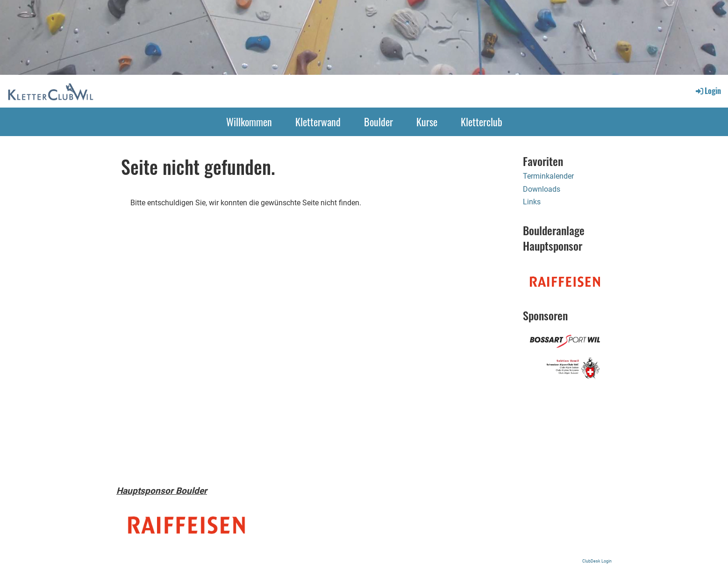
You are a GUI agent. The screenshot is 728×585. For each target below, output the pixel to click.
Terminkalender (548, 176)
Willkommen (249, 122)
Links (532, 202)
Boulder (378, 122)
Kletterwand (318, 122)
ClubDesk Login (597, 561)
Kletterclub (482, 122)
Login (708, 91)
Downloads (542, 189)
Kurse (427, 122)
